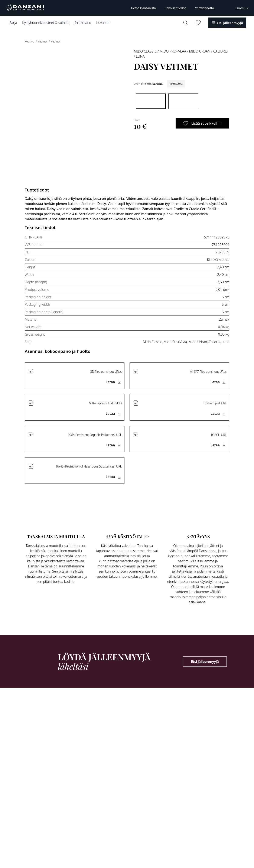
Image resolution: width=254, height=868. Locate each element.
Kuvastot (103, 23)
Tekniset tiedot (175, 8)
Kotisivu (30, 42)
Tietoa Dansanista (143, 8)
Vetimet (43, 42)
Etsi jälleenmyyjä (205, 662)
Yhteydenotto (204, 8)
